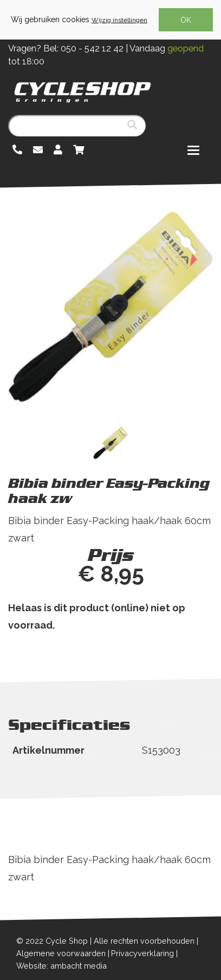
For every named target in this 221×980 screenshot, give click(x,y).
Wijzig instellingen (119, 20)
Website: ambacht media (61, 966)
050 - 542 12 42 (92, 48)
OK (186, 20)
